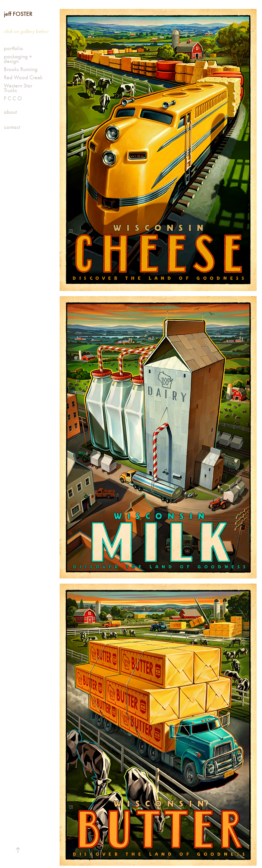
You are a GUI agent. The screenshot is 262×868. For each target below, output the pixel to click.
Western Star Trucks (18, 88)
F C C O (13, 98)
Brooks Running (21, 69)
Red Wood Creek (23, 77)
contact (12, 127)
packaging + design (18, 59)
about (10, 112)
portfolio (13, 48)
